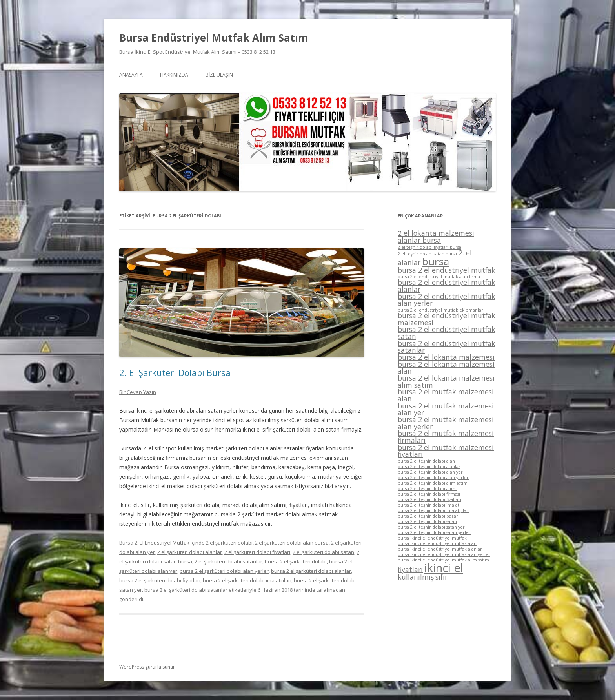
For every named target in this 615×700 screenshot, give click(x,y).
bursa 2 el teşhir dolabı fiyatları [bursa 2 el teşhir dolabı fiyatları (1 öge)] (429, 499)
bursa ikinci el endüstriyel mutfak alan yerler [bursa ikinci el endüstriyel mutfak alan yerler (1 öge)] (444, 554)
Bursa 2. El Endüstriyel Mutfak (154, 543)
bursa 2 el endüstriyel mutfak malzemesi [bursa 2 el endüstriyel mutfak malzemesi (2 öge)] (447, 319)
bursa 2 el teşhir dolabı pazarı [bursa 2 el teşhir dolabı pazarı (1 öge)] (428, 516)
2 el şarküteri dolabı (229, 543)
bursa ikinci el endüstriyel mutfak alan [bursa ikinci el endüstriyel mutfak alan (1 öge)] (437, 543)
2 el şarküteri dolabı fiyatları (257, 552)
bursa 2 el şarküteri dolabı (296, 561)
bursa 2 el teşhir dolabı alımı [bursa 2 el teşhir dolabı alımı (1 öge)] (427, 489)
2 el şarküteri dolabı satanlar (228, 561)
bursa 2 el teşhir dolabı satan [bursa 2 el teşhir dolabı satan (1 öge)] (427, 521)
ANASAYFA (131, 75)
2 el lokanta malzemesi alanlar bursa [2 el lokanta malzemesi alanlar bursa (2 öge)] (436, 237)
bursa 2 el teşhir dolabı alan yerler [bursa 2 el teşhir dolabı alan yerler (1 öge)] (433, 478)
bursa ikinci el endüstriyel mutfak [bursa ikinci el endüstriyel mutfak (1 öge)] (432, 538)
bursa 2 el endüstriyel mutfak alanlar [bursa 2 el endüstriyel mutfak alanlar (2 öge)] (447, 286)
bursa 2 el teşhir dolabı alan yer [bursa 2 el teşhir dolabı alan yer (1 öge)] (430, 472)
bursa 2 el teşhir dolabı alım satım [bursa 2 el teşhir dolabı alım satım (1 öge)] (433, 483)
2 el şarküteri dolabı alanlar (190, 552)
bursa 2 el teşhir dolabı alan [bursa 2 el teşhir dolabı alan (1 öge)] (426, 461)
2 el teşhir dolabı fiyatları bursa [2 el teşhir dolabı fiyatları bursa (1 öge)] (429, 247)
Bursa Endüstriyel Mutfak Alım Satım (214, 38)
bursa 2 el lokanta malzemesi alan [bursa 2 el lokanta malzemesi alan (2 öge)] (446, 368)
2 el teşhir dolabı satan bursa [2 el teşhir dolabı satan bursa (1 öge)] (427, 254)
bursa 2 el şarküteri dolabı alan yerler (224, 571)
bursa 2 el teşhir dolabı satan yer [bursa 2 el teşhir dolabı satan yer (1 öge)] (431, 527)
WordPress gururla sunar (147, 667)
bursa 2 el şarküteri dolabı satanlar (186, 590)
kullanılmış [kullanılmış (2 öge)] (416, 577)
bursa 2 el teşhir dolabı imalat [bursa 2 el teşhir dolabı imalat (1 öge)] (428, 505)
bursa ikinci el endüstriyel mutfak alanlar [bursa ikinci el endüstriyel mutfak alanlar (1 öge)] (440, 549)
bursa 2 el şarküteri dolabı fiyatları (160, 580)
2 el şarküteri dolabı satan (323, 552)
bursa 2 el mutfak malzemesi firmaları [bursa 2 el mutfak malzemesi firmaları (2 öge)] (446, 437)
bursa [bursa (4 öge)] (436, 261)
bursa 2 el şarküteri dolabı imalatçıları (247, 580)
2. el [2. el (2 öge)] (465, 253)
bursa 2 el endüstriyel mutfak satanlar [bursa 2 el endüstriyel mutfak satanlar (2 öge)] (447, 347)
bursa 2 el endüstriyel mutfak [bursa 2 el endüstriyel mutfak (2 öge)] (447, 270)
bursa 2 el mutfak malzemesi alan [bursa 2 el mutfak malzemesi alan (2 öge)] (446, 395)
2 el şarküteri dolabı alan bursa (292, 543)
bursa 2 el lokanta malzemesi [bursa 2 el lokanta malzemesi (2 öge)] (446, 357)
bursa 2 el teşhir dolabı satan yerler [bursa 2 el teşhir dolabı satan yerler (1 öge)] (434, 532)
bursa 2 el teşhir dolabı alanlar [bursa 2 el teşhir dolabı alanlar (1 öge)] (429, 467)
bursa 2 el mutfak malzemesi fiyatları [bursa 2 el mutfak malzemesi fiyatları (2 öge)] (446, 451)
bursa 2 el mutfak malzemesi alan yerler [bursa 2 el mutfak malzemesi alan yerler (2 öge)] (446, 423)
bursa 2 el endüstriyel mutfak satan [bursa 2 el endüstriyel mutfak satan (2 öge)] (447, 333)
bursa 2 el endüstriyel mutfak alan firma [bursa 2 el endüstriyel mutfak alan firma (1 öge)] (439, 277)
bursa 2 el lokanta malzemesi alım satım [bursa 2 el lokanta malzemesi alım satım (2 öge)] (446, 381)
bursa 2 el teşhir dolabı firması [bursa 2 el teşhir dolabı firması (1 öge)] (429, 494)
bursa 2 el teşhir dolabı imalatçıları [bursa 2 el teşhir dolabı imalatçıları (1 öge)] (434, 510)
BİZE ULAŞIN (219, 75)
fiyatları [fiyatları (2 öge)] (410, 569)
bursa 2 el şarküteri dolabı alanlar (311, 571)
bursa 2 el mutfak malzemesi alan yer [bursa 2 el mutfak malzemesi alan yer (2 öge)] (446, 409)
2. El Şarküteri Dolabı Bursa (175, 372)
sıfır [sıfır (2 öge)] (441, 577)
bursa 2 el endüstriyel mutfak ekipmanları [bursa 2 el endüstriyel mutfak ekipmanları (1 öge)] (441, 310)
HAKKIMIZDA (174, 75)
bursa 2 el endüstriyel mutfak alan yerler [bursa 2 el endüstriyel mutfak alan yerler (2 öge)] (447, 300)
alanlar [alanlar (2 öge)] (409, 262)
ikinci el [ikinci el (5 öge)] (444, 568)
